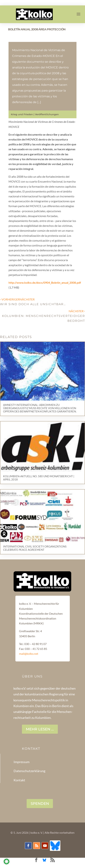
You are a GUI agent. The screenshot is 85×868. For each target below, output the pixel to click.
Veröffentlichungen (47, 114)
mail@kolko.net (29, 654)
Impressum (22, 762)
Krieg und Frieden (22, 114)
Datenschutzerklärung (29, 771)
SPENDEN (40, 804)
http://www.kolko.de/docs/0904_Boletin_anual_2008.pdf (45, 283)
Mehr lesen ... (40, 729)
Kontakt (19, 780)
